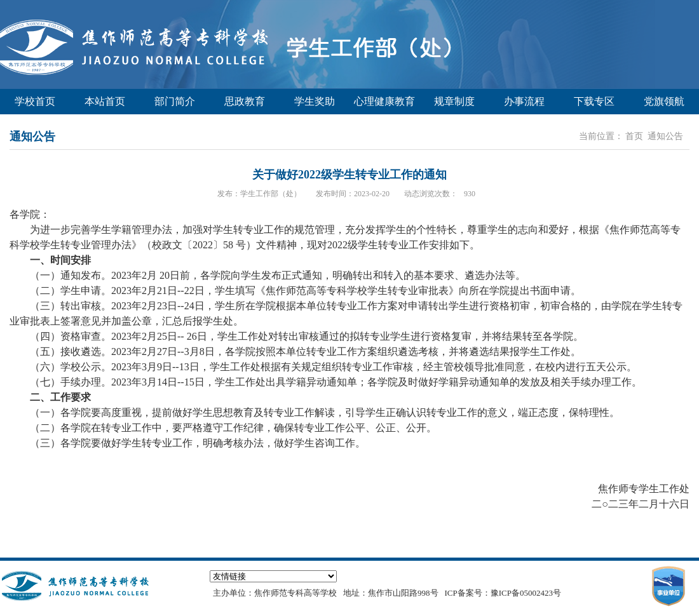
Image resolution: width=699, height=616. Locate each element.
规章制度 (454, 101)
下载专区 (594, 101)
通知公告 (665, 136)
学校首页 (35, 101)
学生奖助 (315, 101)
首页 (634, 136)
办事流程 (524, 101)
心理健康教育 (384, 101)
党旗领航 (664, 101)
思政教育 (245, 101)
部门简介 (175, 101)
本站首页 (105, 101)
